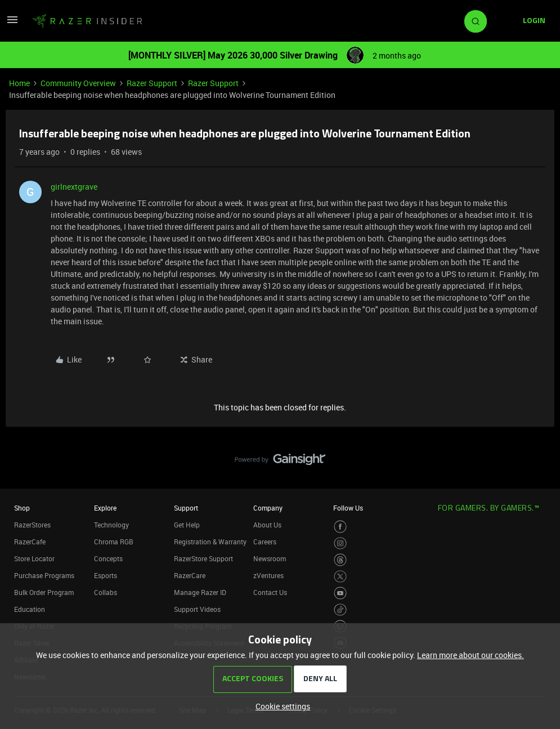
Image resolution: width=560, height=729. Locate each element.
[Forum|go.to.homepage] (87, 21)
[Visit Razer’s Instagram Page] (340, 544)
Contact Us (270, 592)
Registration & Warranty (210, 542)
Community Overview (78, 83)
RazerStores (32, 525)
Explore (105, 508)
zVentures (268, 575)
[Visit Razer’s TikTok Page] (340, 610)
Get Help (187, 525)
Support (186, 508)
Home (19, 83)
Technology (111, 525)
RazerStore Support (203, 558)
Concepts (108, 558)
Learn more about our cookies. (471, 655)
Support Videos (197, 609)
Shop (22, 508)
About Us (267, 525)
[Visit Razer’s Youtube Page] (340, 593)
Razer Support (152, 83)
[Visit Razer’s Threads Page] (340, 560)
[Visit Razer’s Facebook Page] (340, 527)
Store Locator (34, 558)
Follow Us (348, 508)
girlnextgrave (74, 187)
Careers (265, 542)
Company (268, 508)
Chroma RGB (114, 542)
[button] (12, 23)
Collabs (106, 592)
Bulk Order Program (44, 592)
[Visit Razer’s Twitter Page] (340, 577)
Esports (106, 575)
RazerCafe (30, 542)
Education (30, 609)
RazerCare (190, 575)
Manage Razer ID (200, 592)
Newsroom (270, 558)
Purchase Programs (44, 575)
